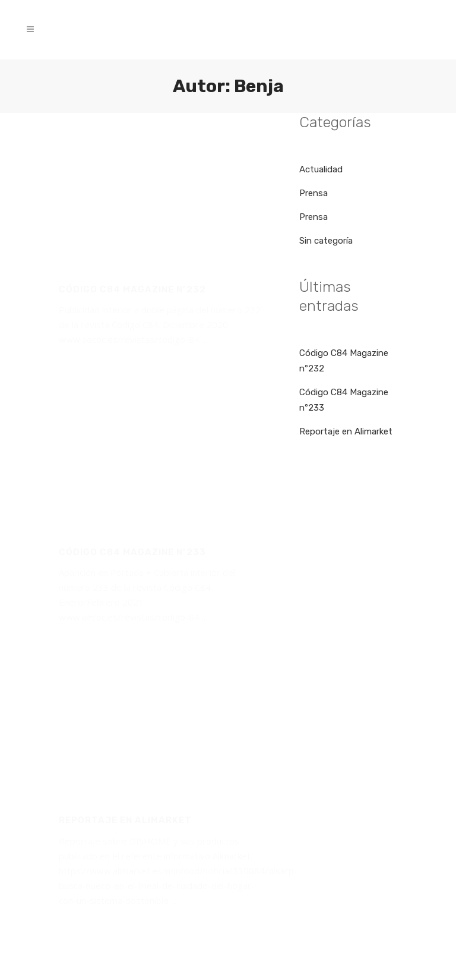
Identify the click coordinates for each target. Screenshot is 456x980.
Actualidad (321, 169)
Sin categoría (326, 241)
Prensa (313, 193)
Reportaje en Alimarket (346, 431)
